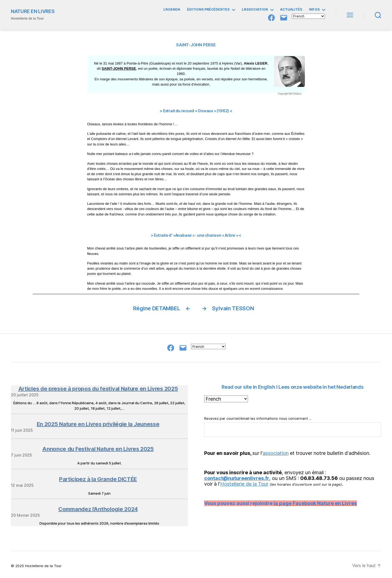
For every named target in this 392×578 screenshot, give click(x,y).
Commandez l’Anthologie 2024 (98, 509)
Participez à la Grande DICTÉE (98, 479)
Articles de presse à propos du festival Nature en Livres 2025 (98, 389)
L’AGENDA (172, 10)
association (276, 453)
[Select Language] (308, 16)
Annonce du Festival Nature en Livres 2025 (98, 449)
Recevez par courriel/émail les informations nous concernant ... (293, 427)
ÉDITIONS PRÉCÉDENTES (208, 10)
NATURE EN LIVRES (33, 11)
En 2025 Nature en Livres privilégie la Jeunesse (98, 424)
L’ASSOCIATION (255, 10)
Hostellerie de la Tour (244, 484)
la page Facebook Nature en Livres (315, 503)
